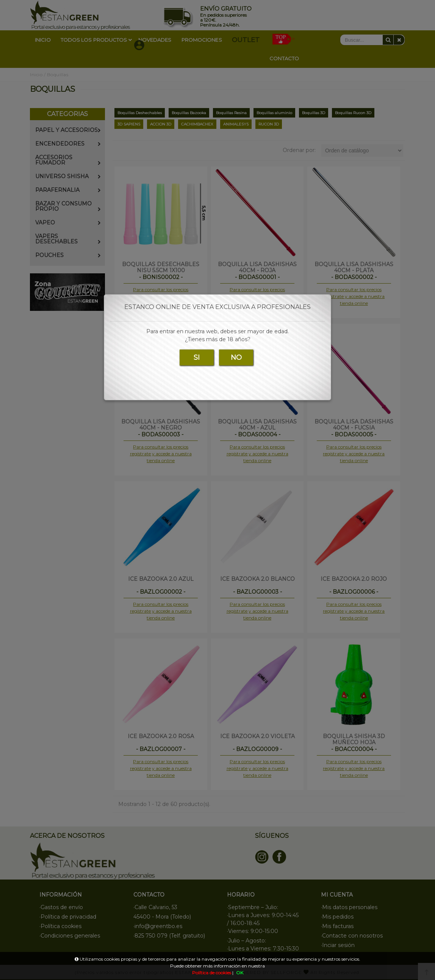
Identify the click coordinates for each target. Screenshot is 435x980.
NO (236, 358)
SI (197, 358)
